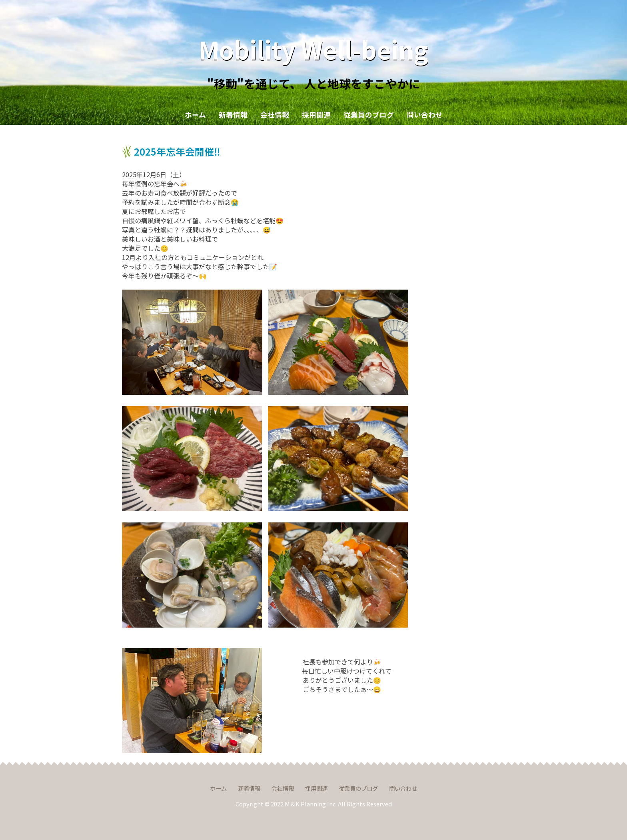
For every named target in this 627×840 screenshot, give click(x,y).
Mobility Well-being (313, 49)
